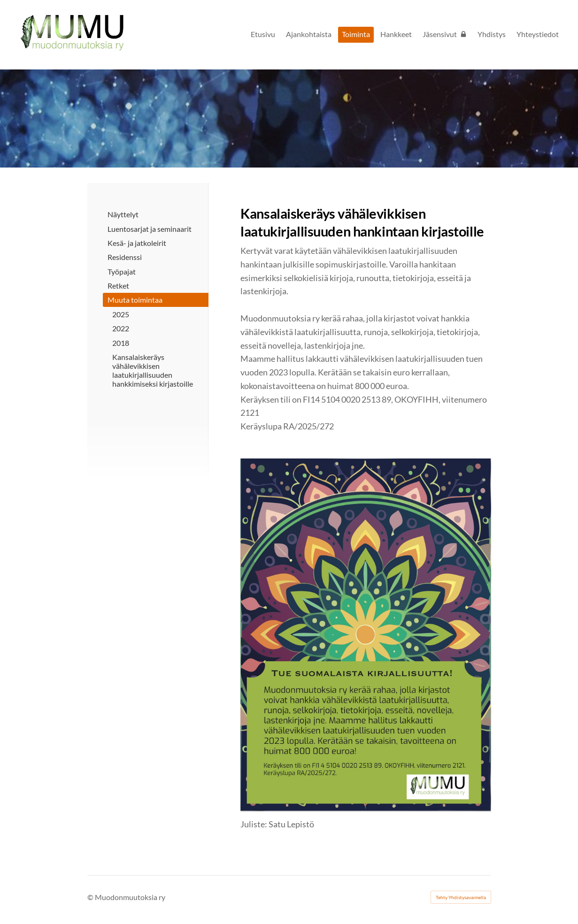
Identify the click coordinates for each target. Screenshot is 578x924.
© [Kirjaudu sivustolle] (91, 897)
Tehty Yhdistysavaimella (461, 897)
